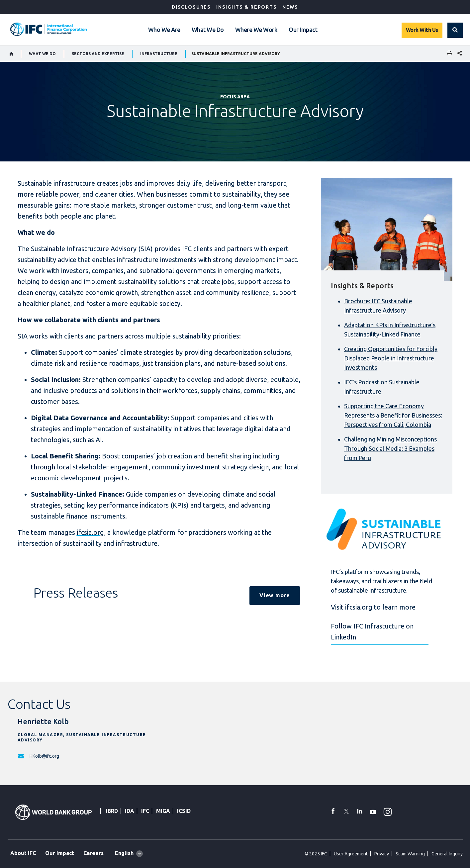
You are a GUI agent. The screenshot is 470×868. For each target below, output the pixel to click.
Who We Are (164, 30)
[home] (11, 54)
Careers (94, 853)
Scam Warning (410, 854)
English (124, 853)
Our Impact (303, 30)
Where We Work (256, 30)
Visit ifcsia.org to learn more (373, 607)
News (290, 7)
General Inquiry (447, 854)
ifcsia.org (90, 532)
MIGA (163, 811)
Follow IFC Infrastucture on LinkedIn (372, 631)
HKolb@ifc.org (44, 756)
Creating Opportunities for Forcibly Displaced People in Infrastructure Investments (391, 358)
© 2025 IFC (316, 854)
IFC (145, 811)
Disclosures (191, 7)
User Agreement (351, 854)
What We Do (208, 30)
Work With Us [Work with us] (422, 30)
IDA (130, 811)
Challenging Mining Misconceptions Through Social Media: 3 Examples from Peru (390, 448)
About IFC (23, 853)
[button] (455, 30)
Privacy (382, 854)
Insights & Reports (247, 7)
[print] (448, 54)
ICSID (184, 811)
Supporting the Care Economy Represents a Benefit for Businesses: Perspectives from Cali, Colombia (393, 415)
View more (275, 595)
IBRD (112, 811)
